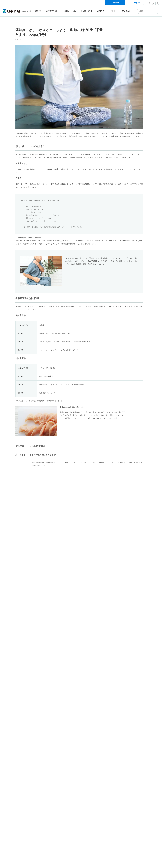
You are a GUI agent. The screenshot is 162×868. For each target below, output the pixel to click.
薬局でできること (53, 11)
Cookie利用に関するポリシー (103, 863)
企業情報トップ (122, 845)
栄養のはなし (37, 836)
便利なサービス (70, 11)
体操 (20, 728)
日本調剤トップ (8, 836)
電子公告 (156, 845)
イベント (112, 11)
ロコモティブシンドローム (38, 728)
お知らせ (101, 11)
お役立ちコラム (87, 11)
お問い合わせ (126, 11)
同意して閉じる (148, 864)
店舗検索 (38, 11)
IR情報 (146, 845)
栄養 (56, 728)
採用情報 (136, 845)
